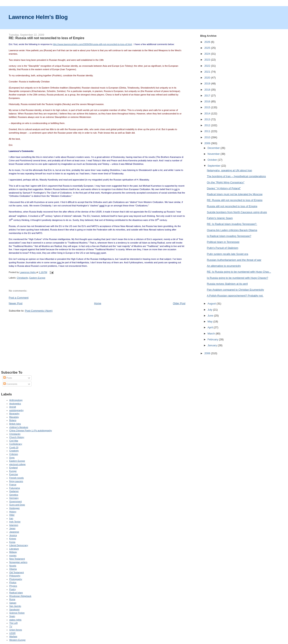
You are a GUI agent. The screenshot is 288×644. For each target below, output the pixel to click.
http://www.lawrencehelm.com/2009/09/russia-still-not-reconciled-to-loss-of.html (92, 44)
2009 (208, 143)
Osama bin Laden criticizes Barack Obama (232, 230)
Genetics (14, 495)
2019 (208, 84)
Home (98, 303)
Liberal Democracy (19, 545)
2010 (208, 137)
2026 (208, 42)
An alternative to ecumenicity (224, 266)
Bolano (13, 420)
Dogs (12, 458)
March (212, 334)
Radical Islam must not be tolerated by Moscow (235, 194)
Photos (13, 582)
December (214, 148)
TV (11, 626)
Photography (16, 579)
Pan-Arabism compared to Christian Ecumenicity (236, 290)
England (14, 468)
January (213, 345)
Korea (12, 542)
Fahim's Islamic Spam (220, 218)
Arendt (13, 407)
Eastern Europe (37, 278)
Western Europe (18, 640)
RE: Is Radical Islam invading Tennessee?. (232, 224)
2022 (208, 66)
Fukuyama (15, 488)
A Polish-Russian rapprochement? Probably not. (235, 296)
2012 (208, 125)
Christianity (22, 278)
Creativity (14, 451)
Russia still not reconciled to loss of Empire (232, 206)
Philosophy (15, 576)
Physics (13, 586)
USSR (13, 633)
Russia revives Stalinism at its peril (227, 284)
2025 (208, 48)
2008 (208, 353)
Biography (14, 414)
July (210, 310)
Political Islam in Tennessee (223, 242)
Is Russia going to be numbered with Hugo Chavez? (238, 278)
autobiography (17, 410)
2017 (208, 96)
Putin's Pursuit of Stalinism (223, 248)
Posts (8, 378)
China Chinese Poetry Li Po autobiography (31, 430)
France (13, 485)
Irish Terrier (15, 522)
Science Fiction (17, 613)
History (13, 512)
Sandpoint (14, 610)
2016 (208, 101)
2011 (208, 131)
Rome (12, 599)
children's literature (19, 427)
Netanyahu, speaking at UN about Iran (230, 170)
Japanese (14, 532)
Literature (14, 549)
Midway (13, 552)
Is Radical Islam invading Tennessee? (229, 236)
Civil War (14, 441)
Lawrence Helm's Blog (38, 17)
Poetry (13, 589)
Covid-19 (14, 447)
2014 (208, 113)
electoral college (18, 464)
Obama (13, 569)
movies (13, 555)
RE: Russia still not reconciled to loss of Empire (235, 200)
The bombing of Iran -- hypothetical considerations (236, 176)
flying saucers (16, 481)
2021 (208, 72)
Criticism (14, 454)
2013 (208, 119)
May (210, 321)
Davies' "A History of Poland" (224, 188)
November (214, 154)
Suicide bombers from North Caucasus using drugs (237, 212)
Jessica (13, 535)
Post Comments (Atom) (39, 311)
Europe (13, 471)
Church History (17, 437)
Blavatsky (14, 417)
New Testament (17, 559)
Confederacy (16, 444)
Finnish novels (17, 478)
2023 (208, 60)
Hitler (12, 515)
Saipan (13, 603)
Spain (12, 616)
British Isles (15, 424)
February (213, 339)
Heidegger (15, 508)
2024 (208, 54)
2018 (208, 90)
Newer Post (16, 303)
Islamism (14, 525)
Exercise (14, 474)
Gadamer (14, 491)
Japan (12, 528)
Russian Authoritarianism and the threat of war (234, 260)
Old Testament (17, 572)
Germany (14, 498)
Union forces (16, 630)
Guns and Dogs (17, 505)
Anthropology (16, 400)
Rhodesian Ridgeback (20, 596)
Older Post (179, 303)
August (212, 304)
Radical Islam (16, 593)
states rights (16, 620)
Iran (11, 518)
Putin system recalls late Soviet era (228, 254)
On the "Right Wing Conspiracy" (226, 182)
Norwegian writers (18, 562)
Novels (13, 566)
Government (16, 501)
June (211, 316)
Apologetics (15, 404)
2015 (208, 107)
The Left (14, 623)
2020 (208, 78)
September (214, 166)
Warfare (13, 636)
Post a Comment (19, 298)
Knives (13, 539)
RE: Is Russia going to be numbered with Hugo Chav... (239, 272)
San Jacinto (15, 606)
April (211, 327)
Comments (10, 384)
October (213, 160)
